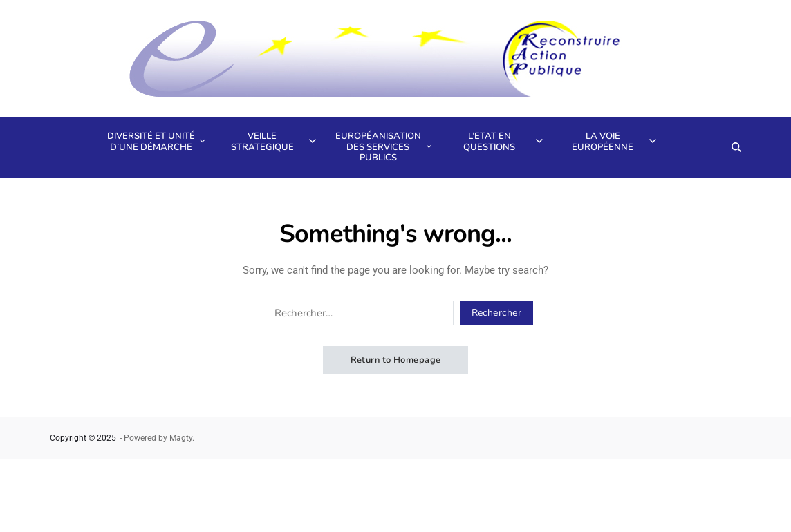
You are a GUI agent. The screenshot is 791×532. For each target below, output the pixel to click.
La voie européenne (614, 142)
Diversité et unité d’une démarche (155, 142)
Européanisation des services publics (382, 147)
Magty (181, 438)
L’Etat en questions (503, 142)
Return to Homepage (396, 360)
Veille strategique (273, 142)
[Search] (736, 147)
